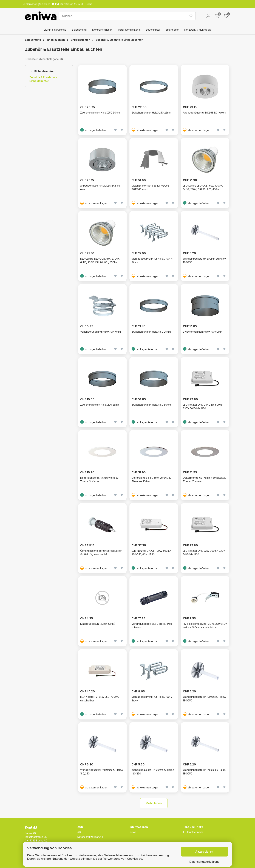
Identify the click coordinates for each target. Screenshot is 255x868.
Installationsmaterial (129, 30)
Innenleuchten (56, 40)
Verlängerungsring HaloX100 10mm (100, 332)
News (133, 832)
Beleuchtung (79, 30)
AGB (80, 832)
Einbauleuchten (80, 40)
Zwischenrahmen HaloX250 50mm (100, 113)
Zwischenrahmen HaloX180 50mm (151, 405)
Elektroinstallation (102, 30)
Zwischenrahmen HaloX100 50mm (203, 332)
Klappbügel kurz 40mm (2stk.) (98, 624)
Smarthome (172, 30)
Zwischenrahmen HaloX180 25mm (151, 332)
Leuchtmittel (153, 30)
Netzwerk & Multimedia (198, 30)
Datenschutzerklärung (90, 837)
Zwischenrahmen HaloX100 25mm (100, 405)
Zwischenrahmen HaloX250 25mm (151, 113)
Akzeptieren (205, 852)
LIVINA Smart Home (55, 30)
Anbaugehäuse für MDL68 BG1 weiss (204, 113)
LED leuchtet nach (192, 832)
